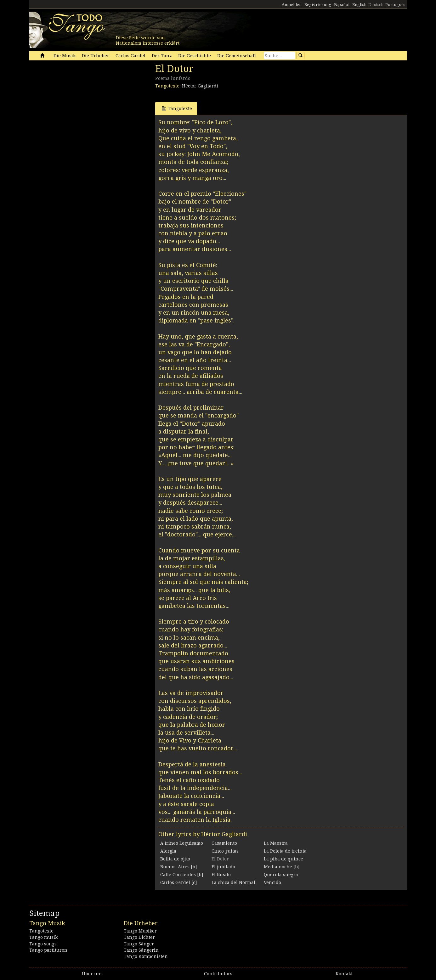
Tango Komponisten (146, 956)
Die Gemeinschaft (237, 56)
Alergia (168, 851)
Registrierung (318, 5)
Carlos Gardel (130, 56)
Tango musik (43, 937)
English (359, 5)
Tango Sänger (139, 944)
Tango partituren (48, 950)
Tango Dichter (139, 937)
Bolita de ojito (175, 859)
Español (342, 5)
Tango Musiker (140, 931)
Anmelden (292, 5)
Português (395, 5)
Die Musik (65, 56)
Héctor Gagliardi (200, 86)
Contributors (218, 974)
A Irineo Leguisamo (182, 843)
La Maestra (276, 843)
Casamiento (224, 843)
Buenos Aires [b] (178, 867)
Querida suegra (281, 875)
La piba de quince (283, 859)
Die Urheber (96, 56)
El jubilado (223, 867)
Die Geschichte (195, 56)
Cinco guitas (225, 851)
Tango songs (43, 944)
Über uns (92, 974)
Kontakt (344, 974)
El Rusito (221, 875)
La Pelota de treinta (285, 851)
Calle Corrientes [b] (182, 875)
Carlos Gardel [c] (178, 882)
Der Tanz (162, 56)
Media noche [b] (282, 867)
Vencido (272, 882)
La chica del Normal (233, 882)
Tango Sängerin (141, 950)
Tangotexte (177, 108)
